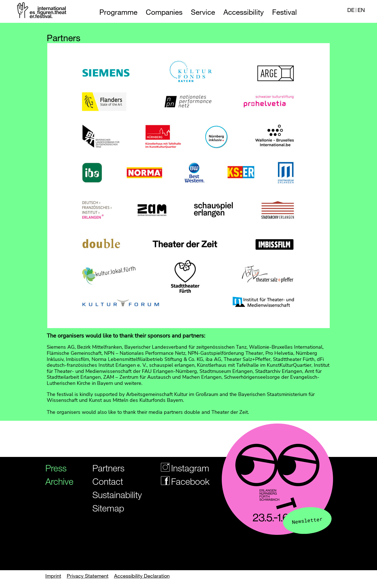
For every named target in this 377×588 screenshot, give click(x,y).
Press (56, 468)
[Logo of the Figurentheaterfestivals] (42, 11)
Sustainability (113, 495)
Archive (57, 481)
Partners (108, 468)
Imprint (53, 576)
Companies (164, 12)
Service (203, 12)
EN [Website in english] (361, 10)
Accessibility (244, 12)
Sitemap (108, 508)
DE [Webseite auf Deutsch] (351, 10)
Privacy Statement (88, 576)
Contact (108, 481)
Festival (284, 12)
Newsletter (307, 520)
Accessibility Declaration (142, 576)
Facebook (182, 481)
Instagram (182, 468)
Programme (118, 12)
